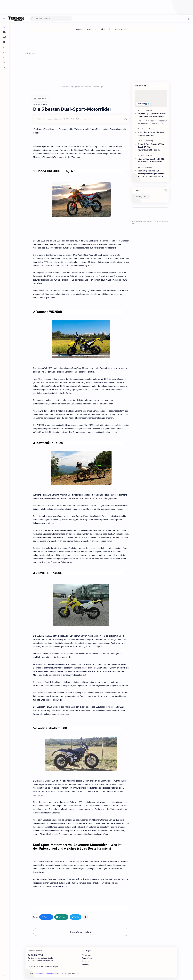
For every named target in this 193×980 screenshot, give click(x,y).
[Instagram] (55, 967)
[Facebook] (32, 967)
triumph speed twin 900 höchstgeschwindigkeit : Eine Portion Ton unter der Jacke (151, 174)
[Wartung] (80, 29)
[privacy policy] (106, 29)
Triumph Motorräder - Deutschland (49, 974)
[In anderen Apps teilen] (85, 917)
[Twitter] (47, 967)
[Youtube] (40, 967)
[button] (189, 18)
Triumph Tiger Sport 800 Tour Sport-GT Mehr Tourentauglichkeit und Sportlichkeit (151, 147)
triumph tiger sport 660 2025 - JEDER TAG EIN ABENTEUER (152, 160)
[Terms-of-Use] (121, 29)
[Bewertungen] (92, 29)
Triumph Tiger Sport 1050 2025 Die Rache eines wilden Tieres (152, 115)
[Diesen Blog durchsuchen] (51, 19)
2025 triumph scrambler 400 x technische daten (152, 134)
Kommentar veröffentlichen (81, 932)
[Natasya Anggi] (42, 119)
